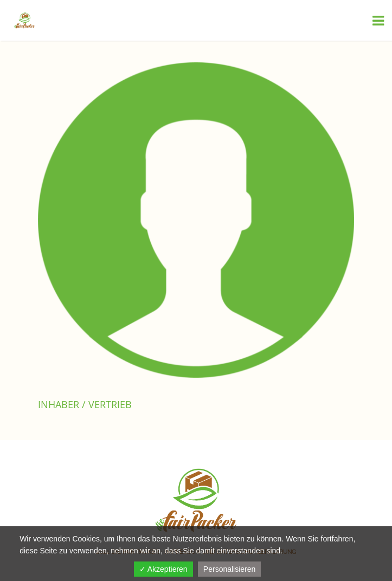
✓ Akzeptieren (163, 569)
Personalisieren (230, 569)
